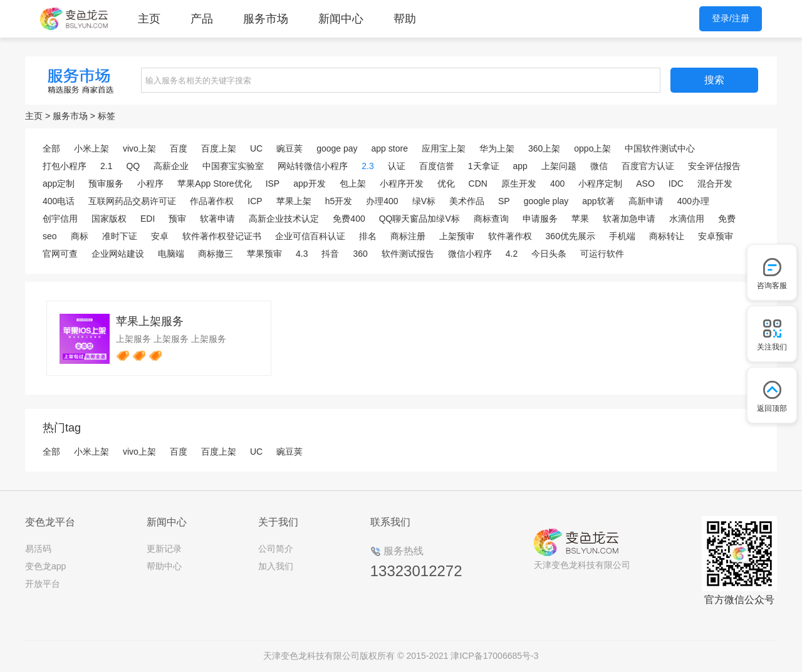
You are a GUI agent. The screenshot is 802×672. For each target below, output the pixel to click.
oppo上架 (592, 148)
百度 (179, 148)
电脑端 (171, 254)
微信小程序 (470, 254)
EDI (148, 219)
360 (360, 254)
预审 (177, 219)
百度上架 (219, 148)
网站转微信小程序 (313, 166)
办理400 (382, 201)
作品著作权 (212, 201)
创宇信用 (60, 219)
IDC (676, 184)
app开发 (309, 184)
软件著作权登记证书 (222, 236)
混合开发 (715, 184)
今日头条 (549, 254)
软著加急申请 (629, 219)
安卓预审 (716, 236)
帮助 (405, 19)
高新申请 (646, 201)
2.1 (106, 166)
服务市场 (266, 19)
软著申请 (217, 219)
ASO (645, 184)
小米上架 (91, 148)
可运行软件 (602, 254)
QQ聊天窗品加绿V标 (419, 219)
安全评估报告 (714, 166)
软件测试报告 (408, 254)
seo (50, 236)
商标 (80, 236)
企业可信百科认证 (310, 236)
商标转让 (667, 236)
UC (256, 148)
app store (390, 148)
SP (504, 201)
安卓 (160, 236)
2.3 (367, 166)
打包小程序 (65, 166)
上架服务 (133, 339)
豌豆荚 (289, 148)
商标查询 (491, 219)
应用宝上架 (444, 148)
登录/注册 (731, 18)
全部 (51, 148)
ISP (273, 184)
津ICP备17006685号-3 (494, 656)
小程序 (150, 184)
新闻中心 (341, 19)
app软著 (598, 201)
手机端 (622, 236)
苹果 (580, 219)
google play (546, 201)
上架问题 (559, 166)
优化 (446, 184)
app (520, 166)
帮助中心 (164, 566)
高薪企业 (171, 166)
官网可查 (60, 254)
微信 (599, 166)
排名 (368, 236)
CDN (478, 184)
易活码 (38, 549)
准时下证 (120, 236)
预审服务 (106, 184)
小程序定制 (600, 184)
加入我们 (276, 566)
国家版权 (109, 219)
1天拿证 (484, 166)
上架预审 (457, 236)
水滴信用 (687, 219)
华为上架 (497, 148)
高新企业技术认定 (284, 219)
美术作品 (467, 201)
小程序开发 (402, 184)
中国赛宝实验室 (233, 166)
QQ (133, 166)
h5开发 (339, 201)
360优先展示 (570, 236)
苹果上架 (294, 201)
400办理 (693, 201)
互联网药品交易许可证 (132, 201)
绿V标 (424, 201)
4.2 (512, 254)
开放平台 (43, 584)
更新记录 (164, 549)
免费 (727, 219)
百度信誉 (437, 166)
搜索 (714, 80)
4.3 (302, 254)
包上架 (353, 184)
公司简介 (276, 549)
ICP (255, 201)
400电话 (59, 201)
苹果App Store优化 (214, 184)
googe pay (337, 148)
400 (557, 184)
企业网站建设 (118, 254)
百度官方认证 (648, 166)
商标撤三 (216, 254)
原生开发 (519, 184)
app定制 (59, 184)
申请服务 (540, 219)
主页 (149, 19)
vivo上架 (139, 148)
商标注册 (408, 236)
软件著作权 (510, 236)
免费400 (349, 219)
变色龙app (45, 566)
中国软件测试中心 (660, 148)
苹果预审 (264, 254)
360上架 (544, 148)
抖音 (330, 254)
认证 (397, 166)
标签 (107, 116)
